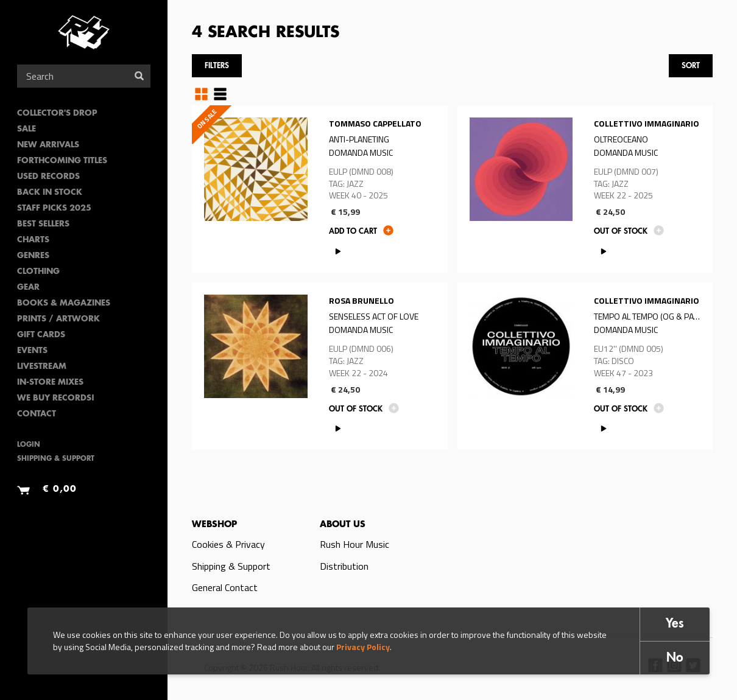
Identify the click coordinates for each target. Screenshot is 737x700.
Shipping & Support (56, 459)
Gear (28, 288)
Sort (691, 66)
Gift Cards (41, 335)
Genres (33, 256)
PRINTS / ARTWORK (58, 319)
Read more (320, 189)
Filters (217, 66)
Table (220, 94)
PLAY (338, 251)
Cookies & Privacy (228, 544)
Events (32, 351)
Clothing (38, 272)
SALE (26, 129)
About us (343, 525)
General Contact (225, 587)
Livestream (42, 367)
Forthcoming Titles (62, 161)
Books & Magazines (64, 303)
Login (29, 445)
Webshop (214, 525)
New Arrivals (48, 145)
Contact (37, 414)
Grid (201, 94)
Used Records (48, 177)
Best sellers (43, 224)
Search (139, 76)
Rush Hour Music (354, 544)
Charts (33, 240)
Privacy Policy (363, 647)
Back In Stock (50, 193)
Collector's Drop (57, 114)
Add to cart (353, 232)
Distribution (344, 566)
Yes (675, 624)
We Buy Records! (56, 398)
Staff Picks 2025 (54, 208)
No (675, 658)
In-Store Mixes (50, 383)
